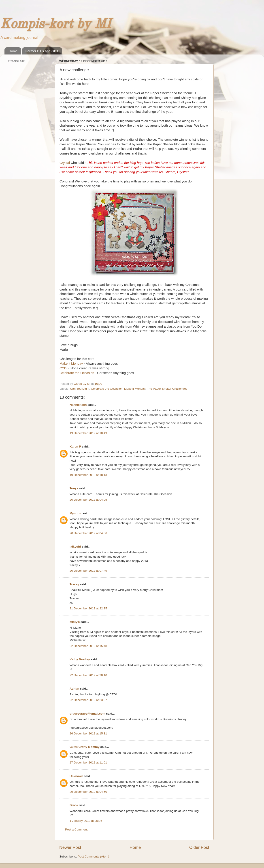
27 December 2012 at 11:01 (88, 762)
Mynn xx (76, 513)
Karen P (75, 447)
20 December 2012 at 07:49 (88, 571)
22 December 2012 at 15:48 (88, 646)
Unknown (76, 776)
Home (13, 51)
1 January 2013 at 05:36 (86, 821)
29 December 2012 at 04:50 (88, 792)
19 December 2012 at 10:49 (88, 433)
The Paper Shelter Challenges (167, 389)
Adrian (74, 689)
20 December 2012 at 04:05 (88, 500)
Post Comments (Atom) (94, 856)
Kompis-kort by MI (55, 24)
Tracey (74, 584)
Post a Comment (76, 829)
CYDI (64, 368)
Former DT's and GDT (42, 51)
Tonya (74, 488)
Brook (74, 805)
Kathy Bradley (80, 659)
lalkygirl (75, 547)
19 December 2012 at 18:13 (88, 475)
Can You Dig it (80, 389)
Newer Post (70, 847)
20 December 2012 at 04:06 (88, 533)
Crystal (65, 163)
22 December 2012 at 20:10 (88, 675)
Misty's (75, 622)
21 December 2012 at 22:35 (88, 608)
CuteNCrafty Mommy (85, 747)
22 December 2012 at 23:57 (88, 700)
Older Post (199, 847)
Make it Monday (71, 364)
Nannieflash (78, 405)
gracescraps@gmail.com (87, 714)
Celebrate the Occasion (77, 373)
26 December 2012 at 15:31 (88, 733)
